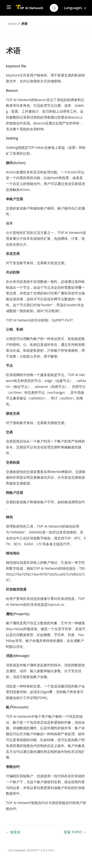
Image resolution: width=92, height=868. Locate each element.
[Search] (54, 8)
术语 (24, 24)
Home (12, 24)
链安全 (15, 832)
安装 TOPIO (73, 832)
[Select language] (75, 8)
